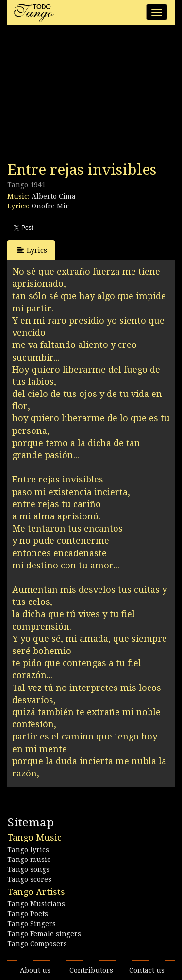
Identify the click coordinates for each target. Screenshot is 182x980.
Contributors (91, 970)
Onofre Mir (50, 206)
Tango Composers (37, 944)
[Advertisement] (80, 96)
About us (35, 970)
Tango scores (29, 879)
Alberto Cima (54, 196)
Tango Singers (32, 924)
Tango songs (28, 869)
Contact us (147, 970)
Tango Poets (28, 914)
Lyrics (32, 250)
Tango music (29, 860)
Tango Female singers (44, 934)
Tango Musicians (36, 904)
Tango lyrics (28, 850)
